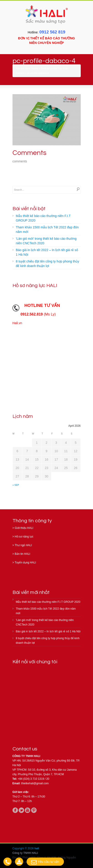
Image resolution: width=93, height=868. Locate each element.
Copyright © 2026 (24, 848)
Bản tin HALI (23, 554)
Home (35, 68)
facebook (15, 810)
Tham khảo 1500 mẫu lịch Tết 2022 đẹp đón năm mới (47, 230)
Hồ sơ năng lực (24, 537)
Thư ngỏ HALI (23, 545)
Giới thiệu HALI (24, 528)
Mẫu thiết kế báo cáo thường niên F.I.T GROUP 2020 (43, 218)
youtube (28, 810)
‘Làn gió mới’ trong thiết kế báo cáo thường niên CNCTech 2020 (46, 241)
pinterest (34, 810)
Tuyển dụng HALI (25, 563)
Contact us (25, 749)
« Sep (16, 485)
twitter (21, 810)
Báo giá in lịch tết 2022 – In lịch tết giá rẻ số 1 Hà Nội (47, 252)
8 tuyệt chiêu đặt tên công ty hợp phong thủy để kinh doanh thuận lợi (48, 264)
